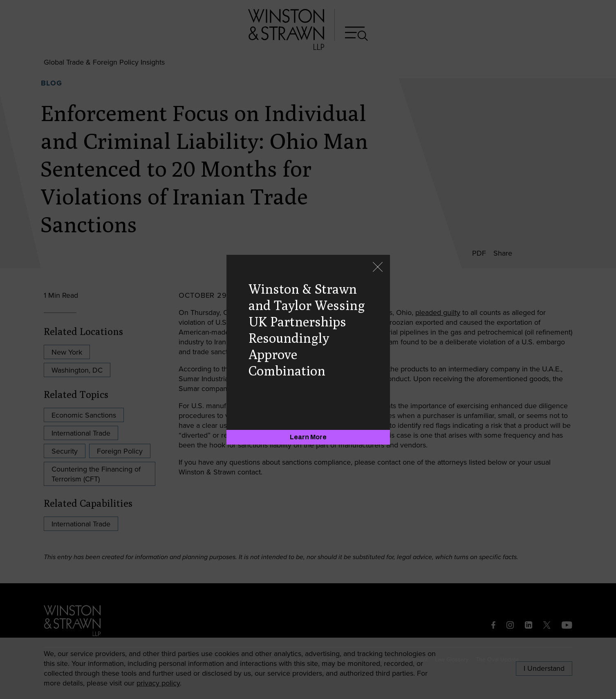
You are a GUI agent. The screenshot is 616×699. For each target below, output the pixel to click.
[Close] (378, 268)
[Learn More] (308, 437)
